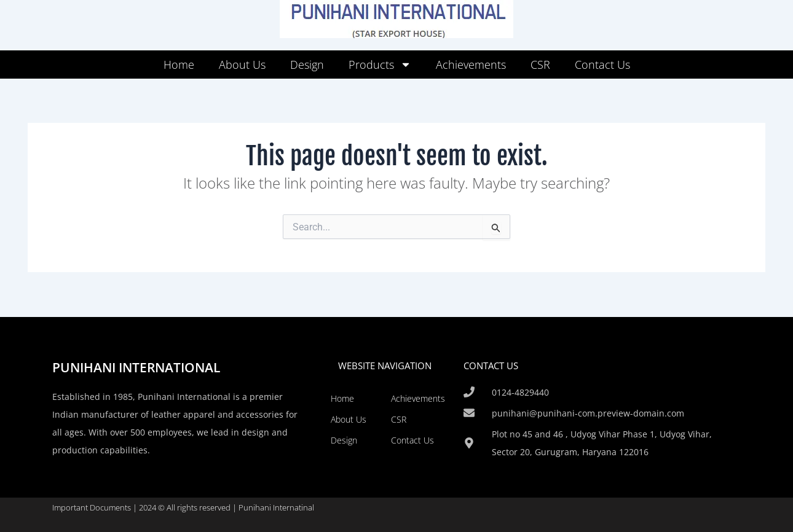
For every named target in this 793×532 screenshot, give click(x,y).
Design (307, 65)
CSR (540, 65)
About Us (242, 65)
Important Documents (92, 507)
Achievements (471, 65)
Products (380, 65)
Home (179, 65)
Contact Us (602, 65)
